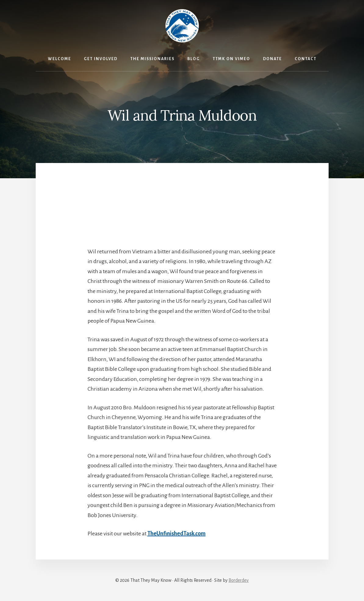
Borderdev (239, 580)
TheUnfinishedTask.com (177, 534)
